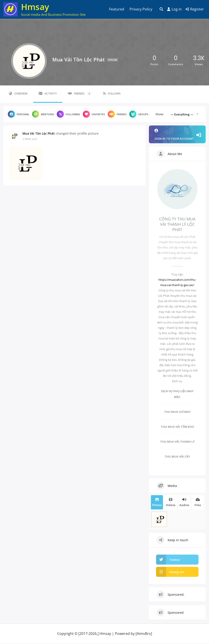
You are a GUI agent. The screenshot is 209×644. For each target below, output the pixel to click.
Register (195, 9)
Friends (80, 94)
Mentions (43, 114)
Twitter (168, 560)
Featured (117, 9)
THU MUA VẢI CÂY (177, 456)
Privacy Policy (141, 9)
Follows (112, 94)
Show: (160, 114)
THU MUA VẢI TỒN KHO (177, 427)
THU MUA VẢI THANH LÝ (177, 442)
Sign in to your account (177, 135)
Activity (48, 94)
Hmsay (35, 7)
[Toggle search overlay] (161, 9)
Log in (174, 9)
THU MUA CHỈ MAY (177, 412)
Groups (139, 114)
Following (68, 114)
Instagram (170, 572)
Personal (19, 114)
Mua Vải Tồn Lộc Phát (39, 133)
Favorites (94, 114)
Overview (18, 94)
